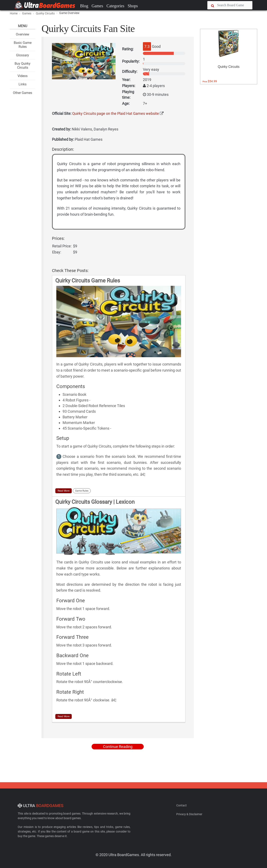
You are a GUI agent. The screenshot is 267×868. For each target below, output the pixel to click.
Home (14, 13)
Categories (115, 6)
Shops (133, 6)
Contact (181, 805)
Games (97, 6)
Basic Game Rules (23, 45)
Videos (23, 76)
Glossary (23, 55)
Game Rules (82, 491)
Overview (23, 34)
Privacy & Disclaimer (189, 814)
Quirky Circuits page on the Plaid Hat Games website (116, 113)
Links (23, 84)
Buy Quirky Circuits (23, 66)
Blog (84, 6)
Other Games (23, 93)
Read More (64, 491)
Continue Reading (118, 747)
